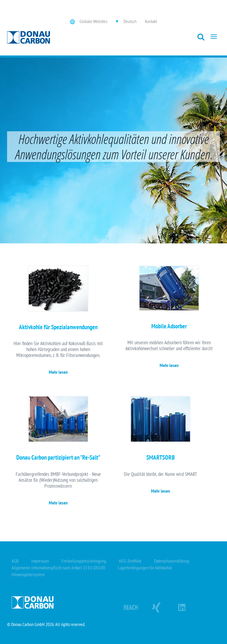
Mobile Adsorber (169, 326)
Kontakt (151, 21)
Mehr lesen (58, 372)
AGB (15, 561)
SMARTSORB (160, 457)
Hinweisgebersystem (28, 574)
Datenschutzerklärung (172, 561)
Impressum (40, 561)
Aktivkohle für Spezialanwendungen (58, 327)
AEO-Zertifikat (130, 561)
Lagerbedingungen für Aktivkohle (145, 568)
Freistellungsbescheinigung (84, 561)
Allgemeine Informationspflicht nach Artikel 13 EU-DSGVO (58, 568)
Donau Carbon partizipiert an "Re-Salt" (58, 457)
